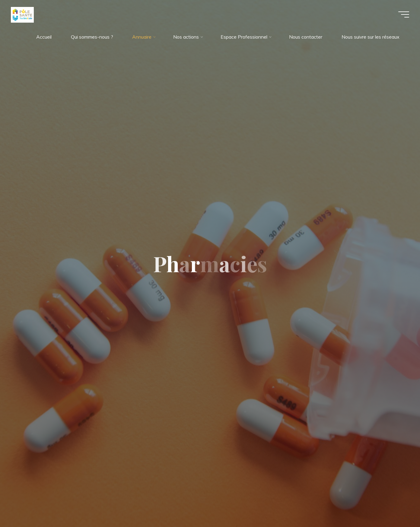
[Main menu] (402, 14)
